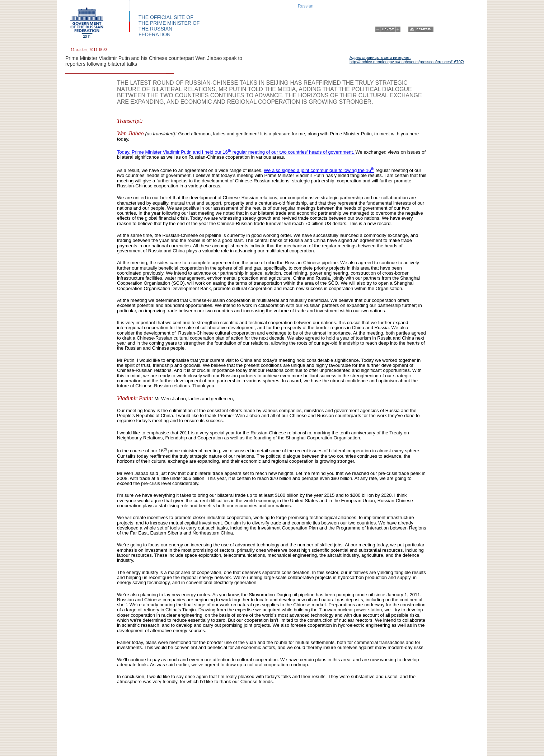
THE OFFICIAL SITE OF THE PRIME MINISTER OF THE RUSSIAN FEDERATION (169, 26)
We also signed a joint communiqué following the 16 (319, 170)
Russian (306, 6)
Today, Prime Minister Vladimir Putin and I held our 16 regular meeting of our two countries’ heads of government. (236, 152)
